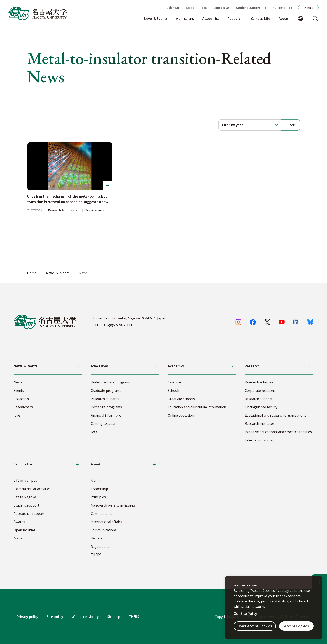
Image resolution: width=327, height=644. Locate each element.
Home (32, 273)
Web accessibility (85, 617)
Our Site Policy (245, 614)
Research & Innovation (64, 210)
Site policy (55, 617)
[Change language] (300, 19)
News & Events (58, 273)
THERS (134, 617)
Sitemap (114, 617)
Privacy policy (28, 617)
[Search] (315, 19)
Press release (95, 210)
